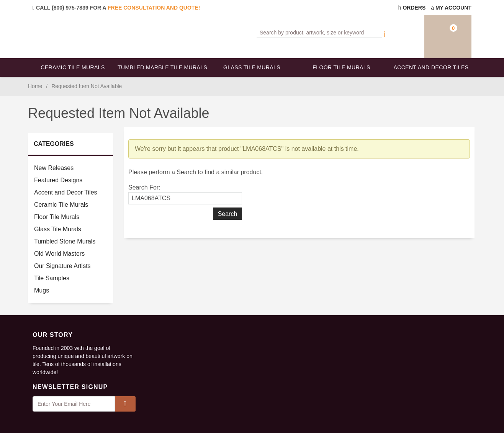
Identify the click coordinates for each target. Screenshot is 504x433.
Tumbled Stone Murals (65, 241)
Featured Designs (58, 180)
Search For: (144, 187)
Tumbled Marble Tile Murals (162, 67)
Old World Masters (59, 254)
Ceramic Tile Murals (73, 67)
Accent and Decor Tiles (431, 67)
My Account (451, 8)
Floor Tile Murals (341, 67)
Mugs (42, 290)
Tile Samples (52, 278)
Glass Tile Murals (252, 67)
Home (35, 86)
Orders (412, 8)
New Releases (54, 168)
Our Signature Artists (62, 266)
